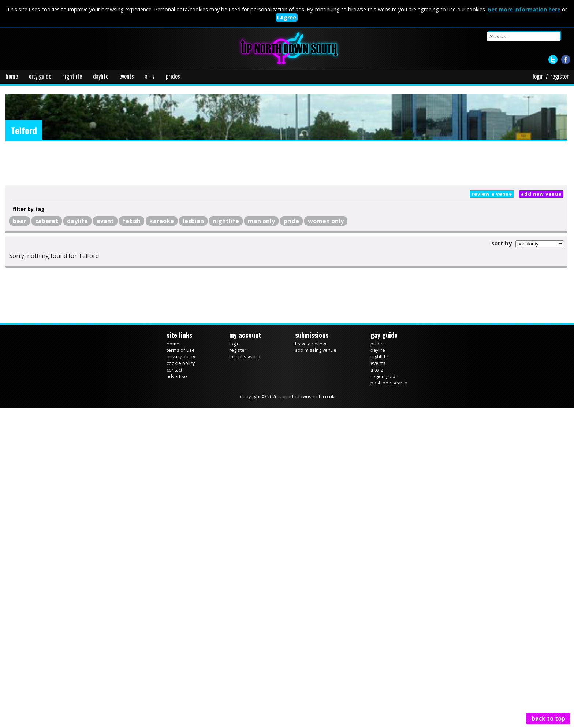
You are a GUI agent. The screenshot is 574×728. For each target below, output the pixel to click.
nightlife (72, 76)
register (560, 76)
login (538, 76)
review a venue (492, 194)
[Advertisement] (286, 163)
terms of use (181, 350)
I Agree (287, 17)
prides (173, 76)
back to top (548, 718)
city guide (40, 76)
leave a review (311, 344)
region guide (384, 376)
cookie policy (181, 363)
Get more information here (524, 9)
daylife (101, 76)
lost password (245, 356)
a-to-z (377, 370)
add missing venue (316, 350)
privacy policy (181, 356)
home (12, 76)
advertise (177, 376)
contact (174, 370)
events (127, 76)
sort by (502, 243)
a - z (150, 76)
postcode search (389, 383)
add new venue (541, 194)
